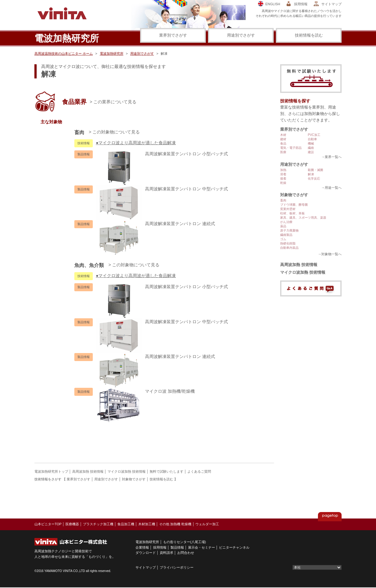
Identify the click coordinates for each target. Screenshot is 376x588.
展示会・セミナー (202, 547)
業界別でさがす (173, 35)
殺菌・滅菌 (315, 170)
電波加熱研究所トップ (51, 471)
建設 (311, 152)
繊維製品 (286, 235)
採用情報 (301, 4)
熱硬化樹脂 (288, 243)
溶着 (283, 174)
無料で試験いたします (166, 471)
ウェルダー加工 (207, 524)
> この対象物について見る (114, 132)
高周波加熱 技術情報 (299, 265)
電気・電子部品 (291, 148)
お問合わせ (186, 553)
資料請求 (166, 553)
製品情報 (177, 547)
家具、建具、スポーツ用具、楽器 (303, 218)
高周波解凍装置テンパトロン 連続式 (155, 224)
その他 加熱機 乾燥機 (175, 524)
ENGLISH (273, 4)
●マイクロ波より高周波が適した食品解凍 (136, 143)
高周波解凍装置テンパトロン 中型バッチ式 (162, 189)
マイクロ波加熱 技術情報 (303, 272)
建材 (283, 139)
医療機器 (72, 524)
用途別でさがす (241, 35)
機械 (311, 143)
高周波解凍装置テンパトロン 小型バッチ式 (162, 154)
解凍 (311, 174)
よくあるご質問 (199, 471)
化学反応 (314, 179)
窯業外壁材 (288, 209)
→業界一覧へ (331, 157)
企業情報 (142, 547)
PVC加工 (314, 135)
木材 (283, 135)
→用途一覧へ (331, 188)
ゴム (283, 239)
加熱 (283, 170)
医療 (283, 152)
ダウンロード (146, 553)
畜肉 (283, 200)
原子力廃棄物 (289, 230)
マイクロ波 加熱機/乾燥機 (145, 391)
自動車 (312, 139)
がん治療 (286, 222)
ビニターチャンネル (234, 547)
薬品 (283, 226)
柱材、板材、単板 (292, 213)
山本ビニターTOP (48, 524)
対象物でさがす (294, 195)
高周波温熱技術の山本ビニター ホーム (64, 54)
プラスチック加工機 (98, 524)
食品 (283, 143)
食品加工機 (126, 524)
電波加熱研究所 (112, 54)
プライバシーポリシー (177, 567)
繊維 (311, 148)
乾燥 (283, 183)
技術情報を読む (309, 35)
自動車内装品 (289, 248)
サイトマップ (331, 4)
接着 (283, 179)
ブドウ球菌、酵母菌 (294, 205)
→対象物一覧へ (330, 254)
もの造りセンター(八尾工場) (184, 542)
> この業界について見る (113, 102)
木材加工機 (147, 524)
